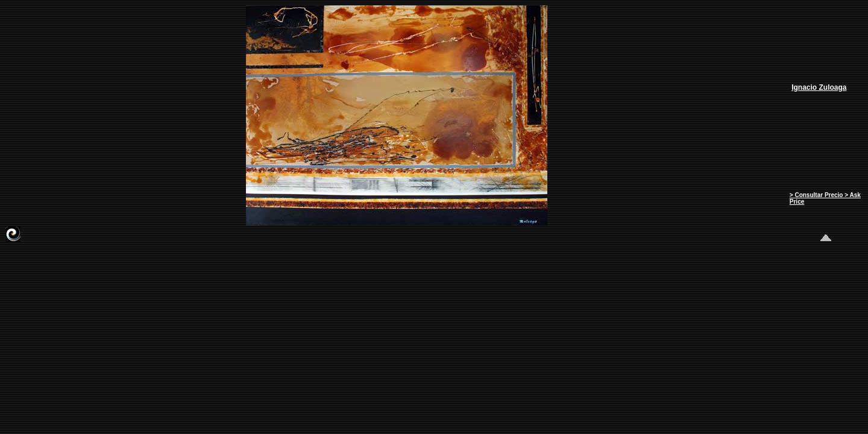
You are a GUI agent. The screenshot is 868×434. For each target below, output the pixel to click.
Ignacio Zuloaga (819, 87)
